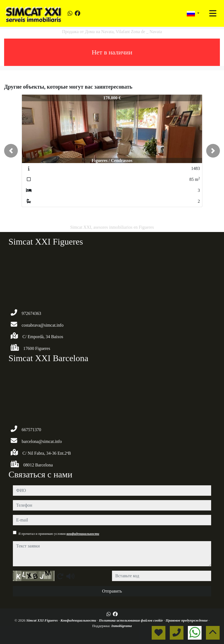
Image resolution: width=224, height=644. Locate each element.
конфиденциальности (83, 534)
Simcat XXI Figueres (42, 620)
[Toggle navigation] (213, 13)
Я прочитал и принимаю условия (59, 534)
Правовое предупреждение (187, 620)
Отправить (112, 591)
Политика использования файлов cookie (131, 620)
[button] (11, 151)
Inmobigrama (122, 626)
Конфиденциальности (79, 620)
